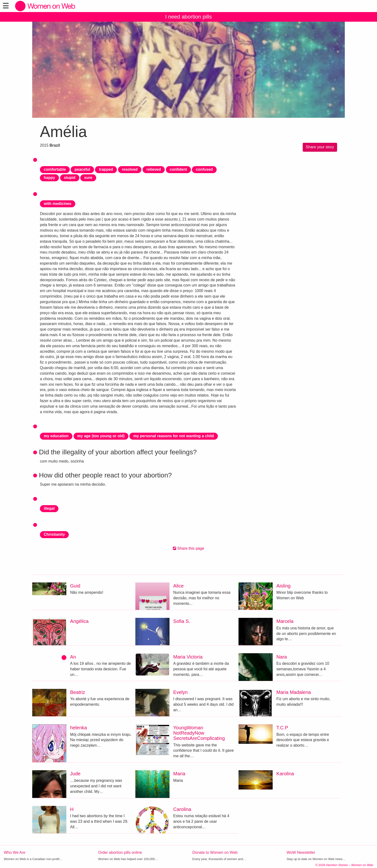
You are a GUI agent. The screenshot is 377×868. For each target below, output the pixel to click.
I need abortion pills (188, 17)
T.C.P (282, 728)
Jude (75, 774)
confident (178, 169)
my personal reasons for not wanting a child (173, 436)
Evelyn (181, 692)
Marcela (285, 621)
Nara (282, 657)
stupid (70, 178)
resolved (130, 169)
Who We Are (15, 852)
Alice (179, 586)
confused (204, 169)
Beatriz (78, 692)
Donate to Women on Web (215, 852)
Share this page (189, 548)
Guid (75, 586)
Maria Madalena (294, 692)
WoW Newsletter (301, 852)
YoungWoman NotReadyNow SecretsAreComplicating (199, 733)
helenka (79, 728)
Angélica (79, 621)
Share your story (320, 147)
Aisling (284, 586)
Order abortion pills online (120, 852)
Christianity (54, 534)
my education (56, 436)
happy (49, 178)
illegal (49, 508)
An (73, 657)
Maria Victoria (188, 657)
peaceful (82, 169)
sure (88, 178)
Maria (179, 774)
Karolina (285, 774)
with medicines (58, 204)
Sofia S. (182, 621)
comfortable (55, 169)
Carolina (182, 809)
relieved (154, 169)
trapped (106, 169)
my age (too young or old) (101, 436)
